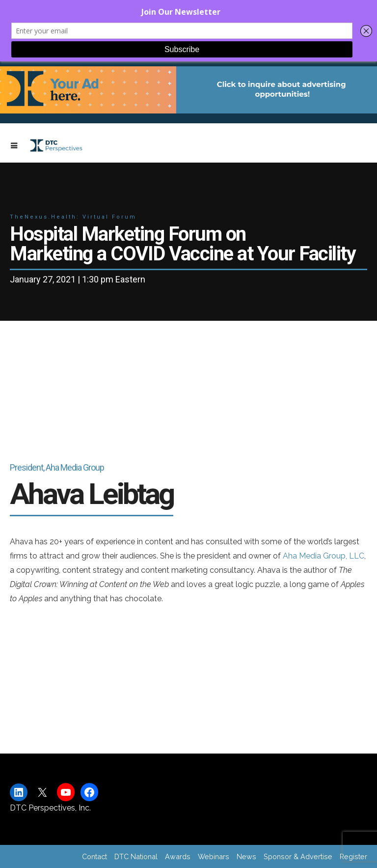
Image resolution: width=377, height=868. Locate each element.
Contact (94, 856)
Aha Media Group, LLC (323, 556)
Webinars (214, 856)
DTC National (136, 856)
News (246, 856)
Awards (178, 856)
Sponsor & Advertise (298, 856)
